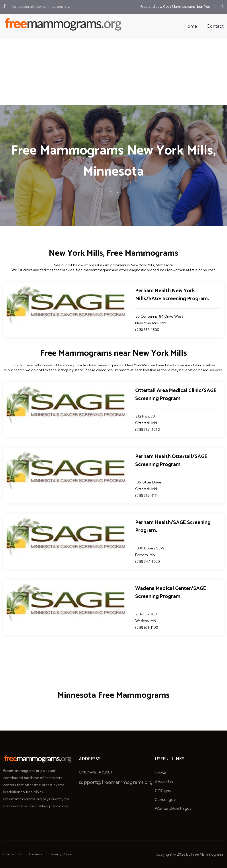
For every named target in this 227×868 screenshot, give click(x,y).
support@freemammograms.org (41, 7)
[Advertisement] (113, 72)
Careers (36, 854)
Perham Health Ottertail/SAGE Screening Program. (171, 461)
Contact (215, 26)
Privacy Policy (61, 854)
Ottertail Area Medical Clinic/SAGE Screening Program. (176, 395)
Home (191, 26)
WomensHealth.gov (173, 808)
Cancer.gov (165, 799)
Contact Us (13, 854)
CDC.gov (163, 791)
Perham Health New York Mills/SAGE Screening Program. (172, 295)
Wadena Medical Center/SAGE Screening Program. (171, 593)
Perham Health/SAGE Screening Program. (173, 527)
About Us (164, 782)
